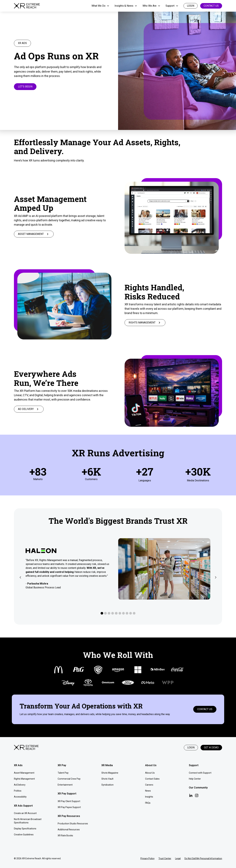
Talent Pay (63, 773)
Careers (149, 785)
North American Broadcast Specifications (28, 821)
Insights (149, 797)
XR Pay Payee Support (69, 807)
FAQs (148, 803)
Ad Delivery (20, 785)
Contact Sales (152, 779)
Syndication (107, 785)
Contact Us (211, 6)
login (191, 6)
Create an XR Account (25, 813)
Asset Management (24, 773)
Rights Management (24, 779)
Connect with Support (200, 773)
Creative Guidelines (24, 835)
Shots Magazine (110, 773)
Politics (18, 791)
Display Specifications (25, 829)
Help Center (195, 779)
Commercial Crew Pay (69, 779)
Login (191, 747)
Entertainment (65, 785)
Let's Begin (25, 87)
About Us (150, 773)
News (148, 791)
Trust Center (165, 858)
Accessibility (20, 797)
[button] (100, 6)
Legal (178, 858)
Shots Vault (107, 779)
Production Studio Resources (73, 824)
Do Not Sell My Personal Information (203, 858)
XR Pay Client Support (69, 801)
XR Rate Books (65, 836)
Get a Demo (211, 747)
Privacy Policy (147, 858)
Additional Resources (69, 830)
